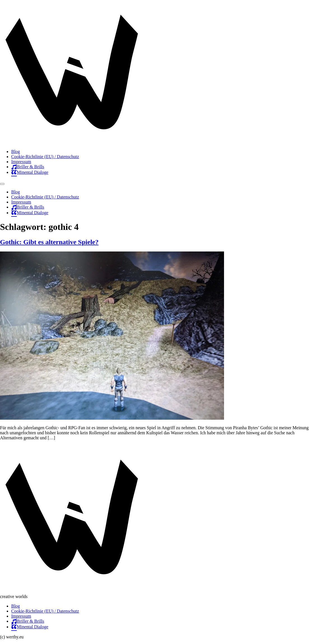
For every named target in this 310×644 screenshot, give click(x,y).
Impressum (21, 162)
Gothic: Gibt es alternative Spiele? (49, 242)
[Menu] (2, 184)
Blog (16, 152)
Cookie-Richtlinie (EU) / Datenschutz (45, 157)
